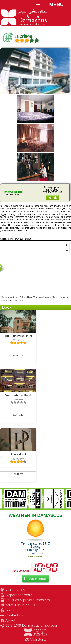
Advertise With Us (20, 605)
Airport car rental (19, 595)
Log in (10, 610)
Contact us (14, 615)
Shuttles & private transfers (28, 600)
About (10, 620)
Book (52, 198)
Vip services (15, 590)
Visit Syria (38, 640)
